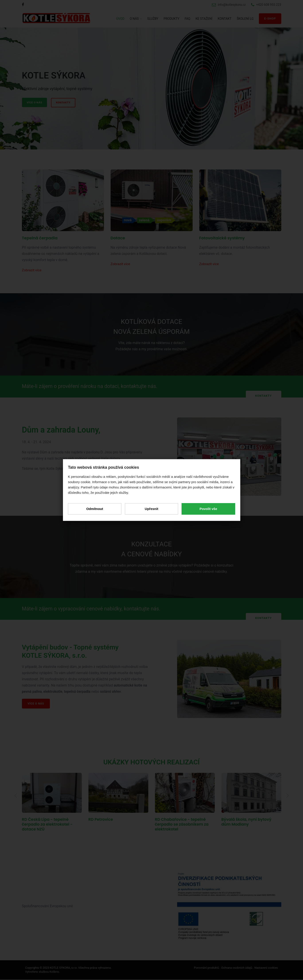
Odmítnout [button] (96, 509)
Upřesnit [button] (151, 509)
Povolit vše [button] (207, 509)
